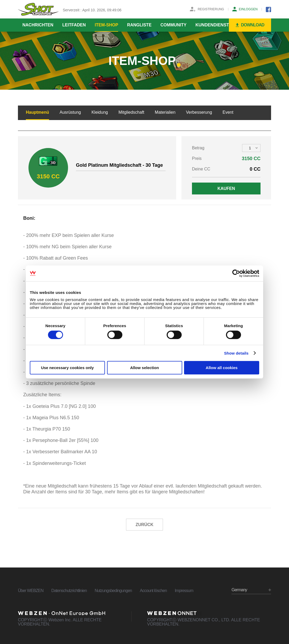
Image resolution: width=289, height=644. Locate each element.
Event (228, 112)
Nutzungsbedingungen (113, 591)
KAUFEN (226, 189)
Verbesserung (199, 112)
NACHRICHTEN (38, 25)
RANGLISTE (139, 25)
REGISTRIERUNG (211, 9)
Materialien (165, 112)
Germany (239, 590)
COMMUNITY (174, 25)
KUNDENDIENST (212, 25)
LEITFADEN (74, 25)
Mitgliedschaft (131, 112)
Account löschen (153, 591)
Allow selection (144, 368)
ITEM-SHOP (106, 25)
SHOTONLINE (38, 9)
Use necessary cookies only (67, 368)
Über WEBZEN (31, 591)
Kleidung (100, 112)
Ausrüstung (70, 112)
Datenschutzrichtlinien (69, 591)
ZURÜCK (144, 525)
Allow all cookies (222, 368)
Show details (236, 353)
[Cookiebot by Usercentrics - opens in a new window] (236, 273)
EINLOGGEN (248, 9)
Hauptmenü (37, 112)
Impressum (184, 591)
